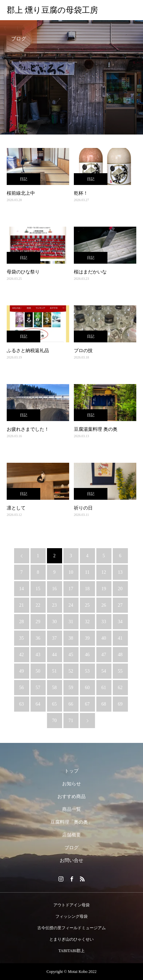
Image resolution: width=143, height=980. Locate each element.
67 (87, 704)
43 (38, 655)
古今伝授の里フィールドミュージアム (71, 928)
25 (87, 605)
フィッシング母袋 (71, 916)
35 (21, 638)
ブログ (71, 848)
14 (21, 589)
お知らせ (71, 784)
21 (21, 605)
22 (38, 605)
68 (104, 704)
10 (71, 572)
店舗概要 (71, 835)
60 (87, 688)
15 (38, 589)
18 (87, 589)
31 (71, 622)
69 (120, 704)
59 (71, 688)
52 (71, 671)
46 (87, 655)
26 (104, 605)
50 (38, 671)
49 (21, 671)
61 (104, 688)
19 (104, 589)
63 (21, 704)
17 (71, 589)
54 (104, 671)
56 (21, 688)
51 (54, 671)
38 (71, 638)
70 (54, 721)
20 (120, 589)
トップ (71, 771)
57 (38, 688)
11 (87, 572)
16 (54, 589)
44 (54, 655)
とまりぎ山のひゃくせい (71, 939)
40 (104, 638)
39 (87, 638)
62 (120, 688)
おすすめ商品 (71, 797)
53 (87, 671)
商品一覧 (71, 809)
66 (71, 704)
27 (120, 605)
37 (54, 638)
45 (71, 655)
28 (21, 622)
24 (71, 605)
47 (104, 655)
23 (54, 605)
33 (104, 622)
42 (21, 655)
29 (38, 622)
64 (38, 704)
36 (38, 638)
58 (54, 688)
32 (87, 622)
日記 (23, 179)
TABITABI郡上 (71, 951)
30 (54, 622)
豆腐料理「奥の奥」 (71, 822)
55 (120, 671)
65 (54, 704)
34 (120, 622)
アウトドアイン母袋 (71, 905)
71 (71, 721)
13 (120, 572)
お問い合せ (71, 860)
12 (104, 572)
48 (120, 655)
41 (120, 638)
